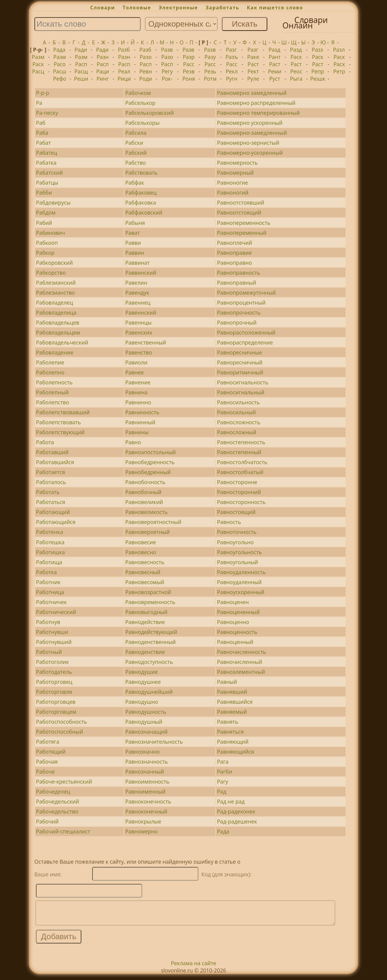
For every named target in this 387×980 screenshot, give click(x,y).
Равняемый (232, 712)
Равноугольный (237, 562)
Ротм (210, 79)
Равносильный (236, 412)
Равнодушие (141, 672)
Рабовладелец (54, 302)
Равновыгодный (146, 612)
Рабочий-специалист (63, 831)
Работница (50, 592)
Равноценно (233, 622)
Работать (48, 492)
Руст (275, 79)
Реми (275, 71)
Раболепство (53, 402)
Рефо (60, 79)
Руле (253, 79)
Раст (253, 64)
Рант (275, 57)
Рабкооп (47, 243)
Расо (60, 64)
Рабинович (50, 233)
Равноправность (239, 273)
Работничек (51, 602)
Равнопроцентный (241, 302)
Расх (339, 64)
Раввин (135, 253)
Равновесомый (145, 582)
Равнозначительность (154, 742)
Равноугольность (239, 552)
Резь (210, 71)
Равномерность (237, 163)
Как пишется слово (275, 8)
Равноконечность (148, 801)
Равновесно (141, 552)
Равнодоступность (149, 662)
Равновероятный (147, 532)
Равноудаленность (241, 572)
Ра (39, 103)
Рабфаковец (141, 192)
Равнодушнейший (149, 692)
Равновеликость (146, 512)
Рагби (225, 771)
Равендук (137, 293)
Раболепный (52, 392)
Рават (133, 233)
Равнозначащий (146, 732)
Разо (146, 57)
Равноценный (235, 642)
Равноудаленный (239, 582)
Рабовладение (55, 352)
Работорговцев (56, 702)
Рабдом (46, 212)
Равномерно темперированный (259, 113)
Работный (49, 652)
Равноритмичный (240, 372)
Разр (189, 57)
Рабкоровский (54, 263)
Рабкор (45, 253)
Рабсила (136, 133)
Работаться (50, 502)
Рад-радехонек (236, 811)
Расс (189, 64)
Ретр (339, 71)
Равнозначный (145, 771)
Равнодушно (141, 702)
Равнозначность (146, 762)
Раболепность (54, 382)
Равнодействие (145, 622)
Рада (59, 50)
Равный (227, 682)
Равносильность (238, 402)
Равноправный (237, 283)
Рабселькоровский (150, 113)
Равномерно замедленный (252, 93)
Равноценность (237, 632)
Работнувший (54, 642)
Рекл (232, 71)
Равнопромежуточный (246, 293)
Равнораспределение (245, 342)
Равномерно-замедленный (252, 133)
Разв (167, 50)
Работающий (53, 512)
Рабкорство (51, 273)
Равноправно (234, 263)
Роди (146, 79)
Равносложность (239, 422)
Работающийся (56, 522)
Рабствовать (141, 173)
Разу (210, 57)
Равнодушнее (143, 682)
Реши (81, 79)
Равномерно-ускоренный (250, 153)
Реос (296, 71)
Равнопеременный (242, 233)
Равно (133, 442)
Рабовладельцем (58, 332)
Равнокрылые (143, 821)
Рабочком (138, 93)
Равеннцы (138, 322)
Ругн (232, 79)
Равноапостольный (150, 452)
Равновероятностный (153, 522)
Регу (167, 71)
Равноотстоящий (239, 212)
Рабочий (47, 821)
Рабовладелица (56, 312)
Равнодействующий (151, 632)
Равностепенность (241, 442)
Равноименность (147, 781)
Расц (38, 71)
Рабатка (46, 163)
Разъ (232, 57)
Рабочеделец (53, 791)
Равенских (139, 332)
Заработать (223, 8)
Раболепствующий (60, 432)
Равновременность (150, 602)
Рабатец (47, 153)
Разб (124, 50)
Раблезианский (56, 283)
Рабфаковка (141, 202)
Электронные (178, 8)
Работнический (56, 612)
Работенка (50, 532)
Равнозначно (142, 752)
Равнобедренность (150, 462)
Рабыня (135, 223)
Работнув (48, 622)
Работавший (52, 452)
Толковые (137, 8)
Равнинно (138, 402)
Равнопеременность (244, 223)
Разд (274, 50)
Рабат (43, 143)
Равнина (136, 392)
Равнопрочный (237, 322)
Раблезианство (55, 293)
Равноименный (145, 791)
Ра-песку (47, 113)
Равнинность (142, 412)
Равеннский (141, 312)
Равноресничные (240, 352)
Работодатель (54, 672)
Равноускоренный (241, 592)
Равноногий (233, 192)
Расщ (81, 71)
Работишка (50, 552)
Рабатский (49, 173)
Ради (81, 50)
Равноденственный (150, 642)
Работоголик (52, 662)
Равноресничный (240, 362)
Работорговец (54, 682)
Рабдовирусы (53, 202)
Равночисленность (242, 652)
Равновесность (145, 562)
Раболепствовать (58, 422)
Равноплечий (235, 243)
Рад (222, 791)
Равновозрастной (148, 592)
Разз (317, 50)
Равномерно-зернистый (248, 143)
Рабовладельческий (62, 342)
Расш (60, 71)
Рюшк (318, 79)
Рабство (135, 163)
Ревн (146, 71)
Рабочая (47, 762)
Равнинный (140, 422)
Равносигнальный (241, 392)
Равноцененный (238, 612)
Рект (253, 71)
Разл (339, 50)
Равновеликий (144, 502)
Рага (223, 762)
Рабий (44, 223)
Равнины (137, 432)
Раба (42, 133)
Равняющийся (236, 752)
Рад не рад (231, 801)
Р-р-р (42, 93)
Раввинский (141, 273)
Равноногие (233, 183)
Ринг (103, 79)
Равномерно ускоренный (250, 123)
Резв (189, 71)
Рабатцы (47, 183)
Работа (45, 442)
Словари (102, 8)
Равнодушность (146, 712)
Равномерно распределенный (256, 103)
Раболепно (50, 372)
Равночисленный (240, 662)
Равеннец (138, 302)
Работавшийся (55, 462)
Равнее (134, 372)
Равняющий (233, 742)
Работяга (48, 742)
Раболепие (50, 362)
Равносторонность (241, 502)
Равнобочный (143, 492)
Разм (38, 57)
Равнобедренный (148, 472)
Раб (41, 123)
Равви (133, 243)
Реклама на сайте (193, 968)
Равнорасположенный (246, 332)
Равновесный (143, 572)
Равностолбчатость (242, 462)
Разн (103, 57)
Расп (81, 64)
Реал (124, 71)
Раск (296, 57)
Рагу (223, 781)
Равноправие (234, 253)
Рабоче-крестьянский (64, 781)
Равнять (228, 722)
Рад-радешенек (237, 821)
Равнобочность (145, 482)
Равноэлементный (241, 672)
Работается (50, 472)
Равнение (138, 382)
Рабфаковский (144, 212)
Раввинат (137, 263)
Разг (231, 50)
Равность (229, 522)
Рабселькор (140, 103)
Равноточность (237, 532)
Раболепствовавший (63, 412)
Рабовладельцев (58, 322)
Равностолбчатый (240, 472)
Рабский (136, 153)
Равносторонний (239, 492)
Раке (253, 57)
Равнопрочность (239, 312)
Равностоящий (236, 512)
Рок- (167, 79)
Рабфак (135, 183)
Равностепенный (239, 452)
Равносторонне (237, 482)
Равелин (136, 283)
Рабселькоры (142, 123)
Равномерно (141, 831)
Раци (103, 71)
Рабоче (45, 771)
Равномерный (236, 173)
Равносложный (237, 432)
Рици (124, 79)
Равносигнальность (243, 382)
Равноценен (233, 602)
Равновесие (141, 542)
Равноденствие (145, 652)
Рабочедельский (57, 801)
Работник (48, 582)
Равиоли (136, 362)
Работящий (51, 752)
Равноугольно (235, 542)
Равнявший (232, 692)
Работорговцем (56, 712)
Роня (189, 79)
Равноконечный (146, 811)
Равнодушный (144, 722)
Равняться (230, 732)
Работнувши (52, 632)
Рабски (134, 143)
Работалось (51, 482)
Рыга (296, 79)
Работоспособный (60, 732)
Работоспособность (61, 722)
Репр (318, 71)
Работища (49, 562)
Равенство (139, 352)
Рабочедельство (57, 811)
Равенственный (146, 342)
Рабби (44, 192)
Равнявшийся (235, 702)
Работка (46, 572)
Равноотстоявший (241, 202)
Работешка (50, 542)
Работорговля (54, 692)
